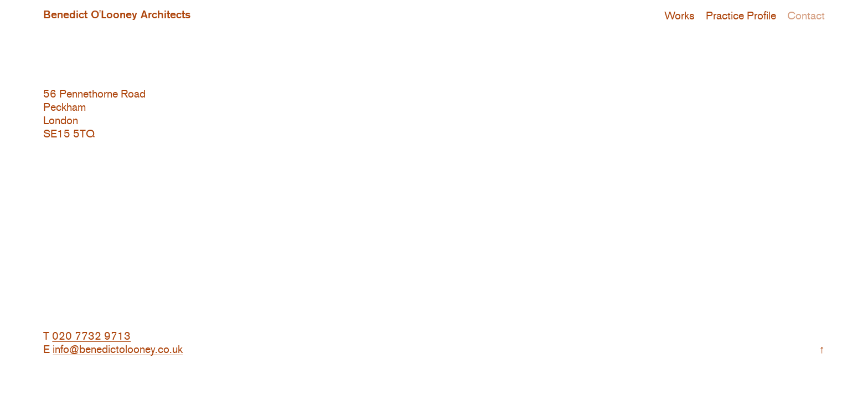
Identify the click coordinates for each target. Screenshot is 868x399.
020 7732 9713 (91, 336)
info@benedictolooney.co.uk (118, 349)
